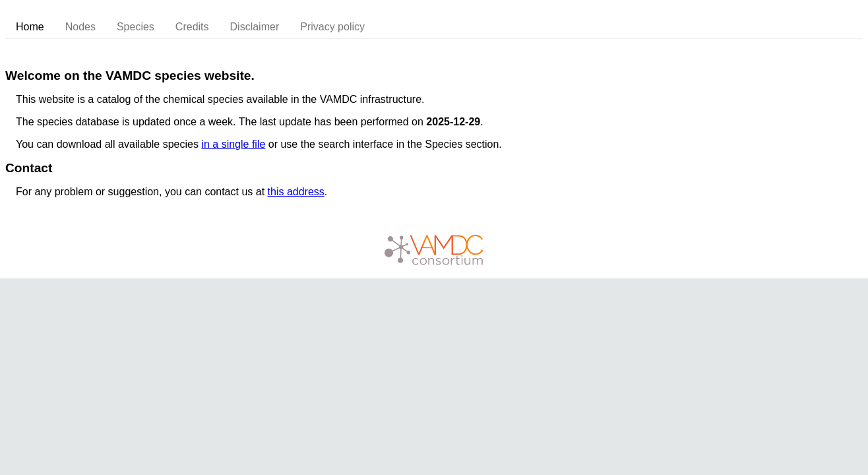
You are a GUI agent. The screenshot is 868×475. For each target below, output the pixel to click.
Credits (192, 27)
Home (30, 27)
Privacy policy (332, 27)
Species (136, 27)
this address (296, 192)
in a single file (233, 144)
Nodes (80, 27)
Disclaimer (255, 27)
